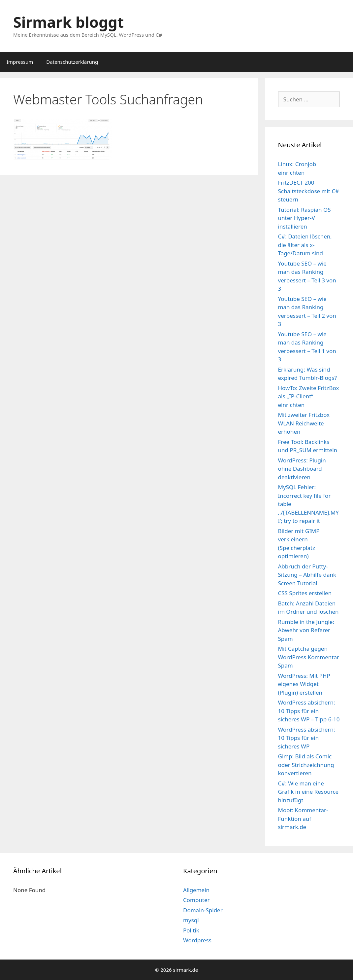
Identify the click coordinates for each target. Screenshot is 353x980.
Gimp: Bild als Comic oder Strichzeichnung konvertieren (306, 765)
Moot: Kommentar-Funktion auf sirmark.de (303, 818)
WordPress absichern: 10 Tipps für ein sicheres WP (307, 738)
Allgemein (196, 890)
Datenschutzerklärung (72, 62)
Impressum (20, 62)
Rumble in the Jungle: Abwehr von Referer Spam (306, 630)
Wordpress (197, 940)
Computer (196, 900)
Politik (191, 930)
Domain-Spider (203, 910)
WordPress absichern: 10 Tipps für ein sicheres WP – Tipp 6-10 (309, 711)
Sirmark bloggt (68, 22)
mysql (191, 920)
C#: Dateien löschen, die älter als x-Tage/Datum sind (305, 245)
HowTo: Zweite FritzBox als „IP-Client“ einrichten (309, 396)
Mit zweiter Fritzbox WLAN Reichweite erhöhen (304, 423)
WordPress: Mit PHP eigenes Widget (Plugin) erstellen (304, 684)
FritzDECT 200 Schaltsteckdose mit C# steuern (309, 191)
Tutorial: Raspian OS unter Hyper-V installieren (305, 218)
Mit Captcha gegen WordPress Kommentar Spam (309, 657)
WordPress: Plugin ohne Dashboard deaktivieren (302, 469)
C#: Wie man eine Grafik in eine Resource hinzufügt (308, 792)
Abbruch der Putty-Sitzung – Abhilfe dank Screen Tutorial (307, 575)
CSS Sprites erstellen (305, 593)
